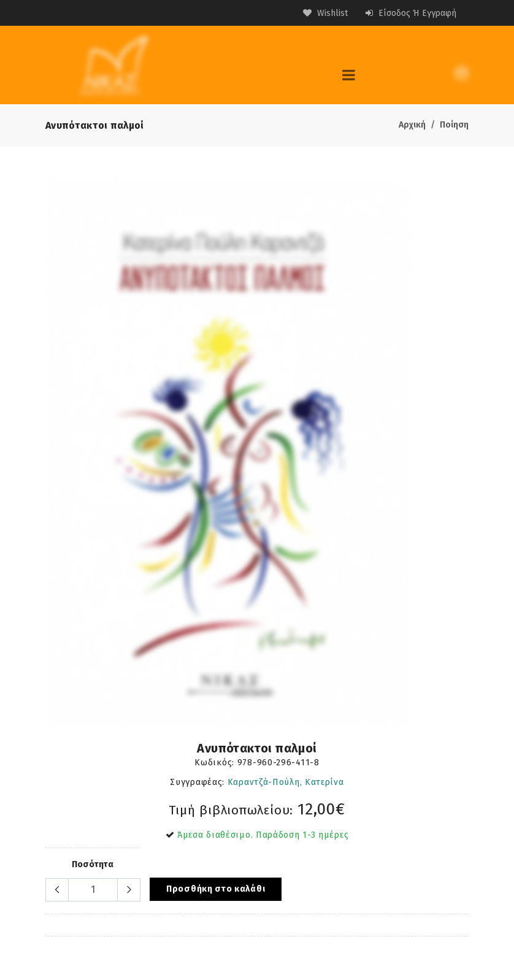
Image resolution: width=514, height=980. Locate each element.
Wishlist (325, 13)
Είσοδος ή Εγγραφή (411, 13)
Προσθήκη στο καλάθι (216, 889)
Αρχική (412, 125)
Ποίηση (454, 125)
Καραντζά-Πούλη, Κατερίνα (286, 782)
